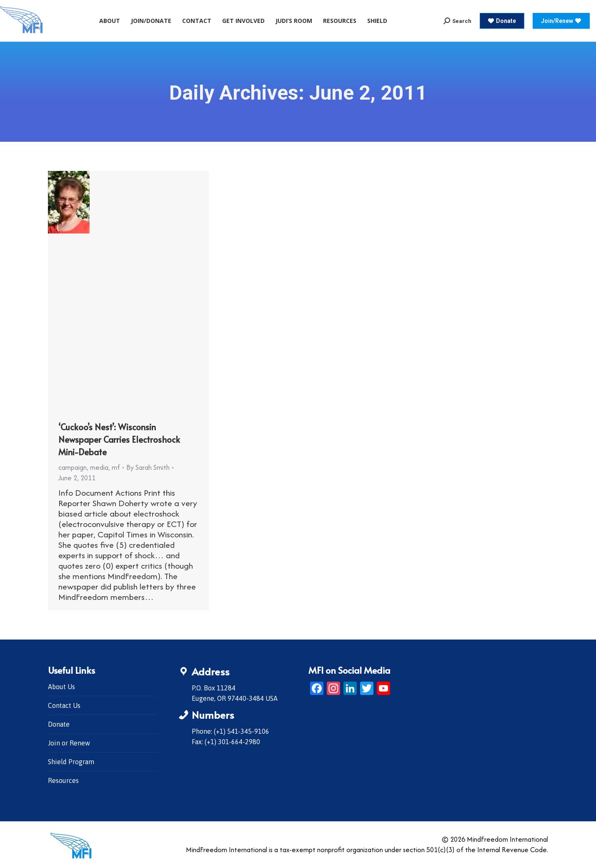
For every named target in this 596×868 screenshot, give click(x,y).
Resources (63, 780)
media (99, 467)
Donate (59, 724)
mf (116, 467)
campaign (73, 467)
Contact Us (64, 705)
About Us (61, 687)
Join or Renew (69, 743)
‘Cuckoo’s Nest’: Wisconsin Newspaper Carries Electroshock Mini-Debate (119, 439)
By (148, 467)
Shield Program (71, 762)
